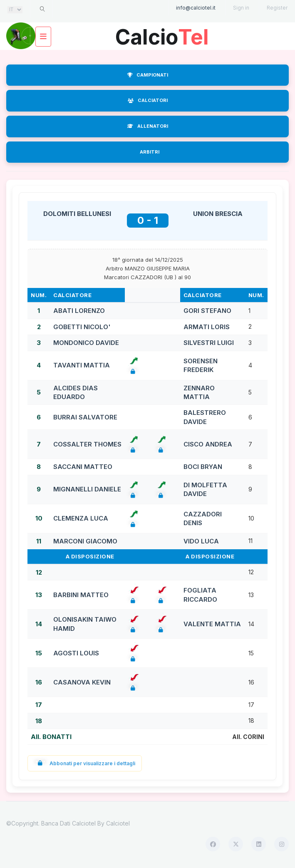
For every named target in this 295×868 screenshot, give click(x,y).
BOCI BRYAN (203, 467)
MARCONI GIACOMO (85, 541)
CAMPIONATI (148, 75)
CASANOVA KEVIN (82, 682)
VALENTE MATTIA (212, 624)
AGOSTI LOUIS (76, 653)
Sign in (241, 8)
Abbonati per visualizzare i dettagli (85, 763)
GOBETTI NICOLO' (82, 327)
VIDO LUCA (201, 541)
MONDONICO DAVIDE (86, 343)
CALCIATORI (148, 100)
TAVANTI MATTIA (82, 365)
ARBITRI (150, 152)
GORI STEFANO (207, 311)
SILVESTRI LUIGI (209, 343)
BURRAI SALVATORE (85, 417)
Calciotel (118, 823)
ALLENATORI (148, 126)
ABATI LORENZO (79, 311)
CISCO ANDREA (208, 444)
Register (277, 8)
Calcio (162, 34)
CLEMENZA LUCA (81, 518)
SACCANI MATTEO (83, 467)
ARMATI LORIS (207, 327)
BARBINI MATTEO (81, 595)
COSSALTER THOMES (87, 444)
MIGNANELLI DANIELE (87, 489)
